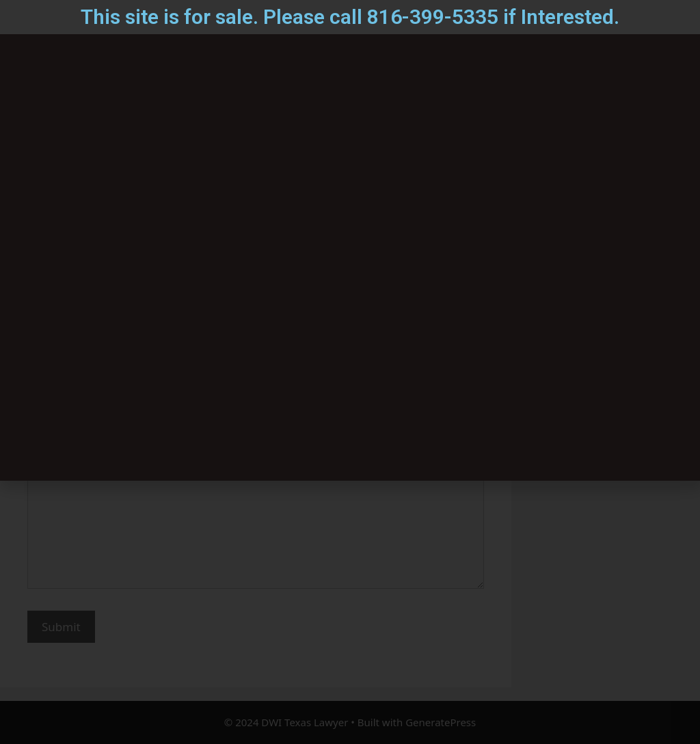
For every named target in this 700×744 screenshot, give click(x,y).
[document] (350, 372)
